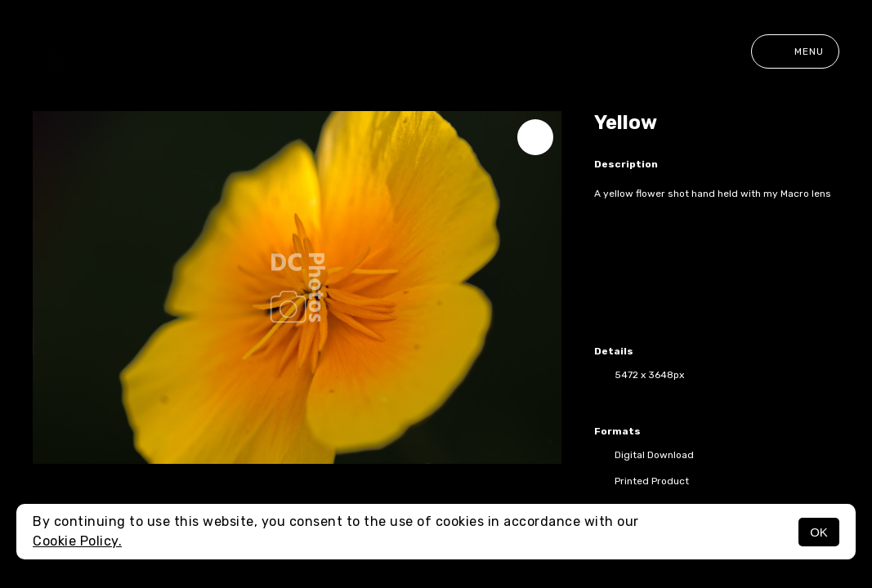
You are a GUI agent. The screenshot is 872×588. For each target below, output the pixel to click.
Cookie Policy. (77, 541)
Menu (795, 51)
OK (819, 532)
